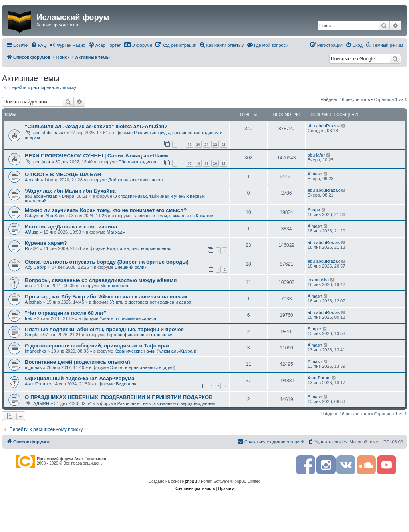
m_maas (33, 367)
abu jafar (42, 162)
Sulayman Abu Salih (44, 216)
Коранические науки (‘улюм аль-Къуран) (155, 351)
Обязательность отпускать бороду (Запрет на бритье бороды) (107, 262)
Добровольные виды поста (136, 180)
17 (189, 163)
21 (206, 144)
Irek (28, 318)
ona (28, 286)
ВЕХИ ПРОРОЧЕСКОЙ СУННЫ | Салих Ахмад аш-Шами (96, 156)
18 (198, 163)
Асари (314, 210)
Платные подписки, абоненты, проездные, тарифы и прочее (104, 329)
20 (198, 144)
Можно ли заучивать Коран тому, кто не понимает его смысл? (106, 210)
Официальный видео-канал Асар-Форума (79, 378)
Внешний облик (130, 267)
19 (189, 144)
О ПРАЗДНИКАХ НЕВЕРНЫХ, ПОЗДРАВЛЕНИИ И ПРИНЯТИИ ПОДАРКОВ (119, 397)
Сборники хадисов (137, 162)
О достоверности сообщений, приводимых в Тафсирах (97, 346)
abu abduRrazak (49, 133)
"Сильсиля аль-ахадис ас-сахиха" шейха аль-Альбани (96, 126)
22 (215, 144)
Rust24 (32, 248)
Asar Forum (36, 384)
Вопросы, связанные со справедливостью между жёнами (101, 280)
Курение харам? (46, 243)
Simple (32, 335)
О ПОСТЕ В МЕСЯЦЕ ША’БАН (63, 174)
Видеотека (127, 384)
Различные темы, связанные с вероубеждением (167, 403)
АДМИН (41, 403)
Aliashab (33, 302)
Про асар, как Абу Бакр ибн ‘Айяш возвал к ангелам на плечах (106, 297)
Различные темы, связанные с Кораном (173, 216)
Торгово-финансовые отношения (140, 335)
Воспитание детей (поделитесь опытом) (77, 362)
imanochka (318, 280)
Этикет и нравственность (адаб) (142, 367)
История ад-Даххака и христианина (71, 227)
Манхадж (116, 232)
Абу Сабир (36, 267)
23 (224, 144)
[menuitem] (39, 45)
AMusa (32, 232)
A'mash (32, 180)
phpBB (191, 481)
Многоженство (115, 286)
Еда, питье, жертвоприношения (139, 248)
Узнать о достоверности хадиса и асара (150, 302)
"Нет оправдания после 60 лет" (66, 313)
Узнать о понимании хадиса (128, 318)
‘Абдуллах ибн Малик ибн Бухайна (70, 191)
